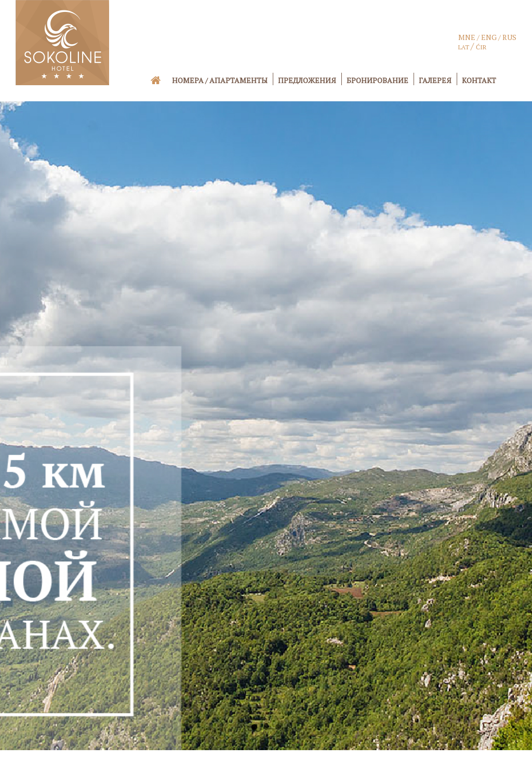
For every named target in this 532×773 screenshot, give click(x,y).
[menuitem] (163, 80)
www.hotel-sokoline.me (320, 761)
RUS (509, 37)
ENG (489, 37)
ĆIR (481, 47)
